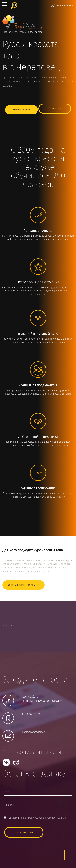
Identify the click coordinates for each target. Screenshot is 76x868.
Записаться (55, 109)
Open (5, 4)
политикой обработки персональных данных (45, 818)
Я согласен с (37, 818)
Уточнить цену (21, 110)
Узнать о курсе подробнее (24, 585)
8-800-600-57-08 (65, 6)
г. (35, 67)
